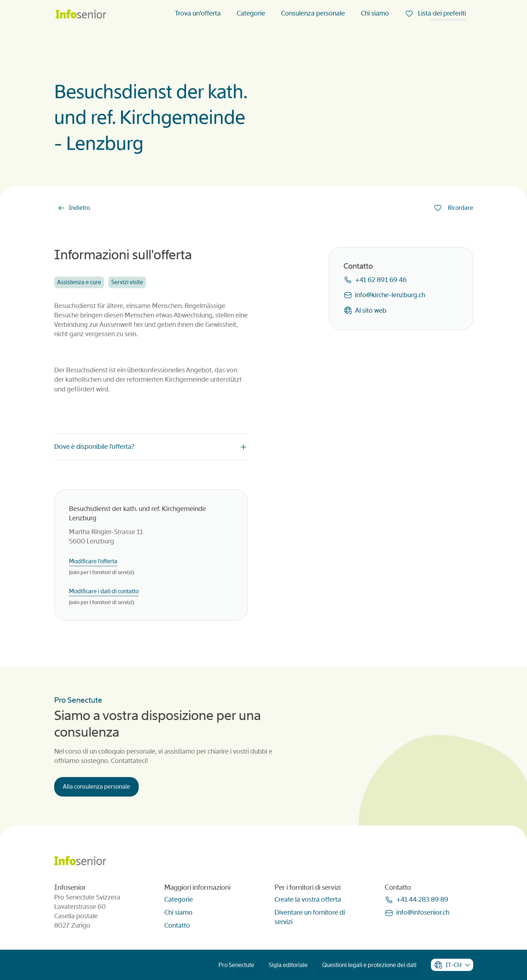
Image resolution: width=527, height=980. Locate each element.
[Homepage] (81, 15)
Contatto (177, 925)
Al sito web (371, 311)
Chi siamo (375, 13)
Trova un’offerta (198, 13)
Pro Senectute (236, 965)
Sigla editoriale (288, 965)
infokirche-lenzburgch (390, 295)
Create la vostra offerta (308, 899)
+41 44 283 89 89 (422, 899)
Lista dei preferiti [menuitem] (441, 13)
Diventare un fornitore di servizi (310, 917)
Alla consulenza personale (96, 787)
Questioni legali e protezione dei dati (369, 965)
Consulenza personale (313, 13)
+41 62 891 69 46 (381, 280)
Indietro (79, 208)
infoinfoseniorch (423, 912)
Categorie (251, 13)
